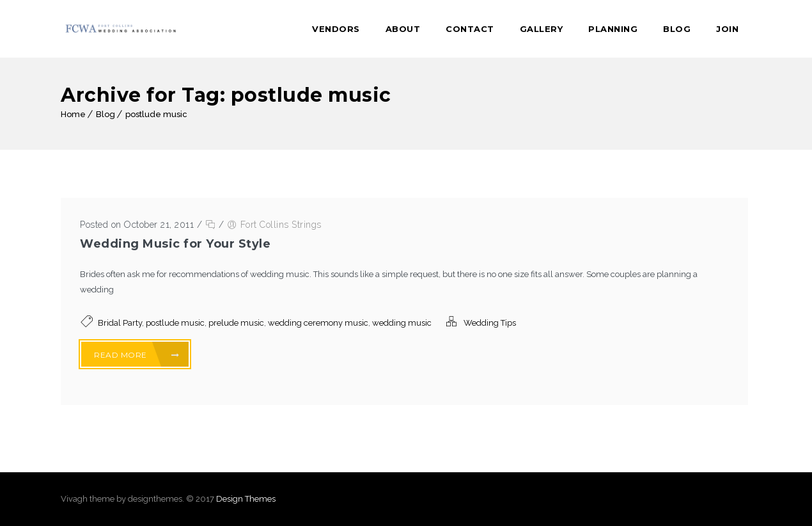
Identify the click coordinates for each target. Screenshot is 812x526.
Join (727, 29)
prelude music (236, 323)
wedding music (402, 323)
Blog (677, 29)
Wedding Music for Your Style (175, 244)
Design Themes (246, 499)
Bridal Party (120, 323)
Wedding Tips (490, 323)
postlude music (156, 114)
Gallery (542, 29)
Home (73, 114)
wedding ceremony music (318, 323)
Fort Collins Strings (281, 225)
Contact (470, 29)
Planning (613, 29)
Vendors (336, 29)
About (403, 29)
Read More (137, 355)
